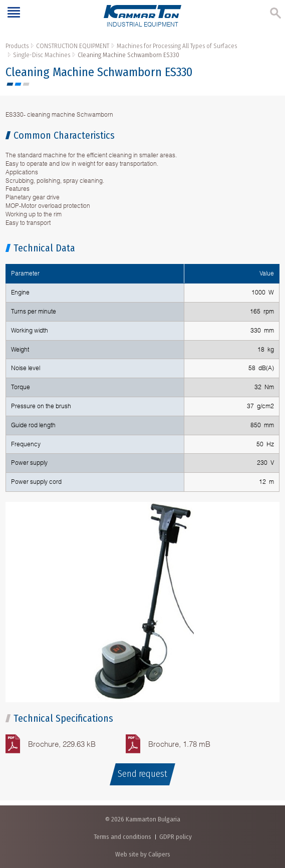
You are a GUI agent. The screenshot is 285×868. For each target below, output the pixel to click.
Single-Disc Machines (42, 55)
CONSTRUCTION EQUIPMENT (73, 46)
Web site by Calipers (143, 854)
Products (17, 46)
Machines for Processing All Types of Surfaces (177, 46)
